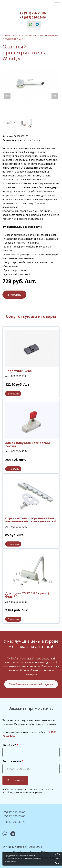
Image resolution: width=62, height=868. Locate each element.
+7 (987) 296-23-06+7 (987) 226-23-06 (33, 15)
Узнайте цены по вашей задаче (31, 684)
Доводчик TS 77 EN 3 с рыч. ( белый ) (27, 595)
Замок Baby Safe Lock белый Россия (27, 444)
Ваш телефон (12, 761)
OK (58, 859)
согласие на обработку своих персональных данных (29, 791)
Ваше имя (9, 745)
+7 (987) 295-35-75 (14, 822)
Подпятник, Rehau (19, 371)
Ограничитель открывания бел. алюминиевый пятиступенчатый (31, 520)
